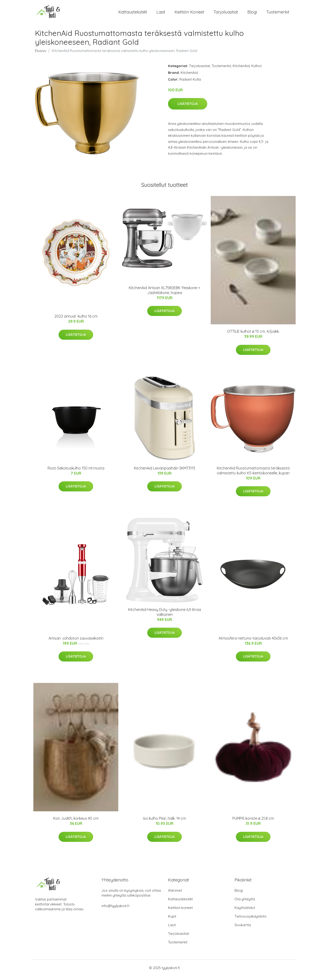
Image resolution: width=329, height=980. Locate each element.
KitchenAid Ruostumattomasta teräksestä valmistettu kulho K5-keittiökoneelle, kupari (253, 475)
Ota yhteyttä (245, 903)
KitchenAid (241, 70)
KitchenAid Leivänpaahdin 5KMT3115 (165, 472)
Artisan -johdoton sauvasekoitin (76, 642)
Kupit (172, 920)
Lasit (161, 14)
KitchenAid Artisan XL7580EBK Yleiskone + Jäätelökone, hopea (164, 294)
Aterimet (175, 895)
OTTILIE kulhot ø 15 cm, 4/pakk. (253, 336)
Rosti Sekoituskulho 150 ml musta (76, 472)
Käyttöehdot (245, 912)
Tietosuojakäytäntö (250, 920)
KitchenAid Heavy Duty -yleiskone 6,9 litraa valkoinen (164, 616)
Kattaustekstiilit (133, 14)
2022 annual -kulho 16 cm (76, 320)
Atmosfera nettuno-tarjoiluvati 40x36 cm (253, 642)
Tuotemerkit (278, 14)
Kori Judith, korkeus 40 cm (76, 822)
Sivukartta (243, 929)
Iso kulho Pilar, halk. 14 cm (164, 822)
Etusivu (41, 55)
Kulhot (256, 70)
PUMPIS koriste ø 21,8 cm (253, 822)
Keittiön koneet (189, 14)
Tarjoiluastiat (226, 14)
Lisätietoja (188, 108)
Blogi (252, 14)
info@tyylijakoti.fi (115, 910)
